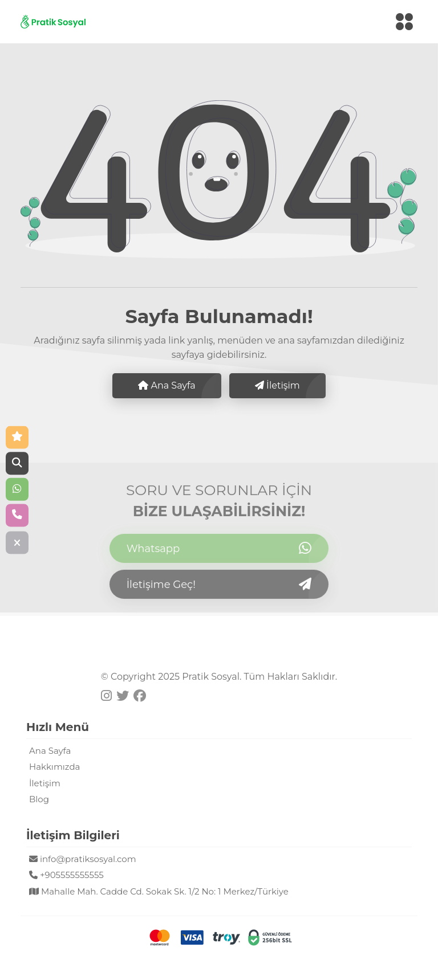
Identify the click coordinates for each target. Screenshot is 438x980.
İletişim (277, 385)
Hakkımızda (54, 767)
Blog (39, 799)
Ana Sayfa (167, 385)
